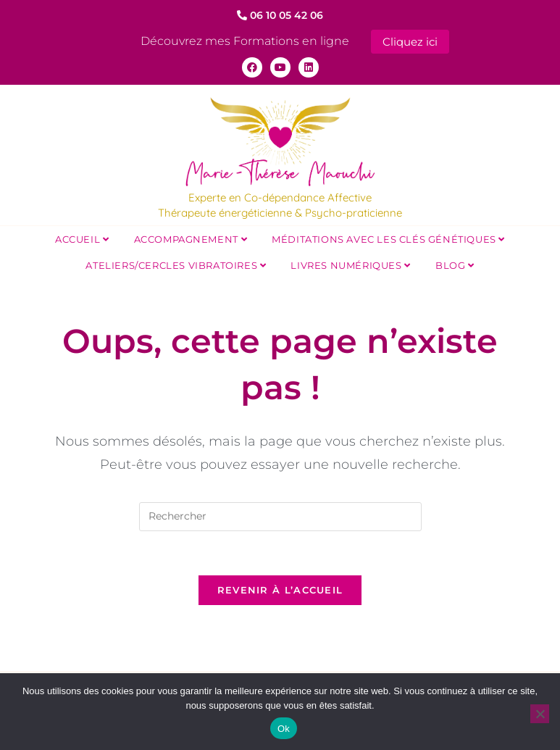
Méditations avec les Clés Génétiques (388, 238)
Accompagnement (191, 238)
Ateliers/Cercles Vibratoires (176, 264)
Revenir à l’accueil (280, 588)
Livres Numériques (350, 264)
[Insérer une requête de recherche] (280, 515)
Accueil (82, 238)
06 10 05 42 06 (280, 15)
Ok (284, 729)
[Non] (540, 714)
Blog (455, 264)
